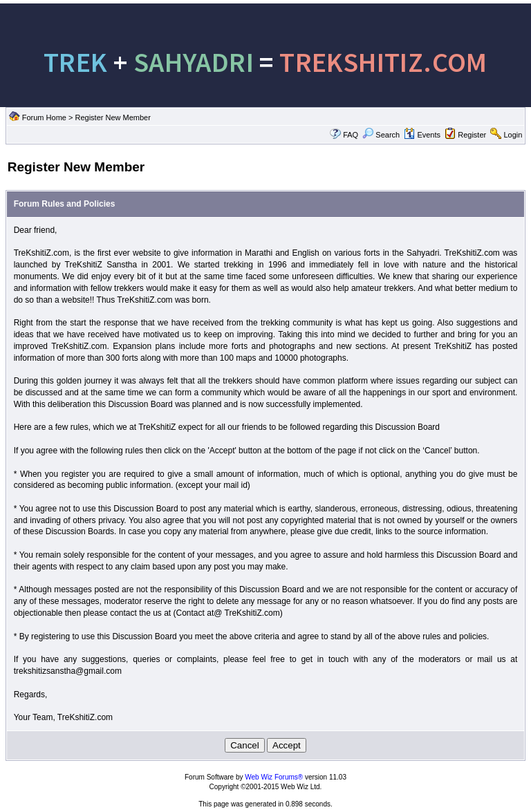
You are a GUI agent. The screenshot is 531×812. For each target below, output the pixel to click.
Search (381, 135)
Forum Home (44, 117)
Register (472, 135)
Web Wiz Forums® (274, 777)
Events (422, 135)
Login (513, 135)
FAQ (351, 135)
